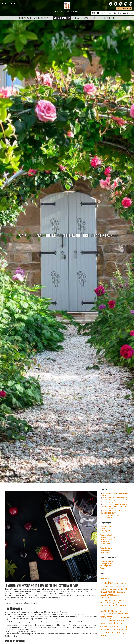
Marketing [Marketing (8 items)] (105, 598)
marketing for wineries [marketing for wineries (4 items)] (118, 598)
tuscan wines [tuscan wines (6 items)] (123, 614)
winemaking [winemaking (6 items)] (106, 627)
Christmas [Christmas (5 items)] (104, 589)
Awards (87, 18)
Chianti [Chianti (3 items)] (112, 579)
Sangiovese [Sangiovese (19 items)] (107, 611)
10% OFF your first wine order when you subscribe (112, 13)
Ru (11, 3)
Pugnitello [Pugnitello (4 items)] (104, 605)
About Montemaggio (25, 18)
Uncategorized (106, 531)
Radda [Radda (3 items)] (110, 606)
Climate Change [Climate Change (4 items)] (114, 589)
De (8, 3)
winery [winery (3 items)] (102, 633)
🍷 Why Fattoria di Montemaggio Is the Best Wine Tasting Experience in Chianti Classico (114, 506)
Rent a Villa (77, 18)
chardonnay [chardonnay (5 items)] (105, 579)
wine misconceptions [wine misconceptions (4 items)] (120, 630)
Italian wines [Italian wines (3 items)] (117, 595)
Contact (107, 18)
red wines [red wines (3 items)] (111, 608)
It (2, 3)
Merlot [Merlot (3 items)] (102, 600)
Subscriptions (106, 566)
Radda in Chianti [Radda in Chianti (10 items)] (120, 605)
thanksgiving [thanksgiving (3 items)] (104, 614)
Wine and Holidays (108, 537)
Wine (103, 533)
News (94, 18)
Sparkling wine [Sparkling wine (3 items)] (119, 611)
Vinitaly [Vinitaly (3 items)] (114, 618)
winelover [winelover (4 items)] (104, 624)
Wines (103, 568)
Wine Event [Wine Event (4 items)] (120, 620)
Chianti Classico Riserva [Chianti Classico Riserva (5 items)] (118, 586)
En (5, 3)
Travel (103, 528)
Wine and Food (106, 535)
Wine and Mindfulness (109, 539)
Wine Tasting (106, 550)
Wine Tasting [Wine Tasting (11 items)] (111, 633)
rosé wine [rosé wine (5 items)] (118, 608)
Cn (14, 3)
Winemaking (105, 552)
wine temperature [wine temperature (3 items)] (123, 633)
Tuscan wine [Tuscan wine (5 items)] (113, 614)
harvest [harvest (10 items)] (109, 595)
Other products (106, 564)
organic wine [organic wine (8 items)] (121, 602)
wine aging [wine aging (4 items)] (104, 620)
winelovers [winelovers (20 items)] (115, 623)
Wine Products (106, 548)
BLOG (100, 18)
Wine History (106, 546)
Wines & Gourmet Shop (62, 18)
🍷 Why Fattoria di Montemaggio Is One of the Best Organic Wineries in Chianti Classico (114, 500)
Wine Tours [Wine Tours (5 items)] (105, 635)
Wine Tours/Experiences (42, 18)
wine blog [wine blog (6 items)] (112, 620)
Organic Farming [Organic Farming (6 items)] (107, 603)
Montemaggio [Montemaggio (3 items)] (120, 600)
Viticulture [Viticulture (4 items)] (120, 617)
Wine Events (105, 544)
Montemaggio (106, 526)
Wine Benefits (106, 541)
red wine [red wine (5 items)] (104, 608)
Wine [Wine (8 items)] (126, 617)
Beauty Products (107, 561)
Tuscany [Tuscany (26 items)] (106, 617)
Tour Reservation (124, 8)
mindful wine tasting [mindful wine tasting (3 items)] (110, 600)
